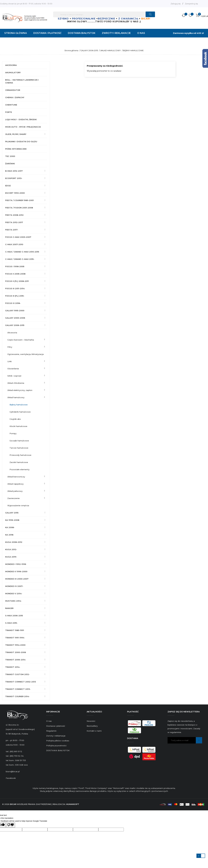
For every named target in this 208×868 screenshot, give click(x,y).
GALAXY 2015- (12, 513)
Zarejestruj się (191, 4)
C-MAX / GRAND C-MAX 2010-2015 (22, 252)
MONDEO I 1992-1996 (16, 564)
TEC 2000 (10, 156)
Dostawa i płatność (56, 726)
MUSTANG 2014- (13, 601)
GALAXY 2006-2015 (15, 325)
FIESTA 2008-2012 (14, 215)
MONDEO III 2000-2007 (17, 579)
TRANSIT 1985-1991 (15, 630)
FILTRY (10, 347)
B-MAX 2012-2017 (14, 171)
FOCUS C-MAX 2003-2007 (18, 237)
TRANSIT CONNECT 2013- (18, 689)
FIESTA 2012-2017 (14, 222)
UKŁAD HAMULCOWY (16, 397)
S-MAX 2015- (11, 623)
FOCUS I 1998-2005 (15, 266)
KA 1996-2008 (12, 520)
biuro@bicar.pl (13, 771)
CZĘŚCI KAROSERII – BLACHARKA (21, 340)
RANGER (9, 608)
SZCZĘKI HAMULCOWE (19, 441)
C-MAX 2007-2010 (14, 244)
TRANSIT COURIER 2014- (17, 696)
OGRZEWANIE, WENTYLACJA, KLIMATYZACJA (25, 354)
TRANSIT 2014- (13, 667)
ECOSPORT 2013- (14, 178)
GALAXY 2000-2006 (15, 318)
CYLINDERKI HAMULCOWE (20, 412)
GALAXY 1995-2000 (15, 311)
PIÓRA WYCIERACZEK (16, 149)
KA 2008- (10, 527)
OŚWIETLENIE (13, 369)
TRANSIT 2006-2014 (15, 660)
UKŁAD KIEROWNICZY (16, 477)
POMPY (13, 433)
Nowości (91, 721)
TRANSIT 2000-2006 (16, 652)
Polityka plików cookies (58, 741)
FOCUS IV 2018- (13, 303)
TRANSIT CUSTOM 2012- (17, 674)
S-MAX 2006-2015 (14, 616)
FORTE (9, 112)
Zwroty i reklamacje (56, 736)
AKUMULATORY (13, 72)
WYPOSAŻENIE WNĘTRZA (18, 505)
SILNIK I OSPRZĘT (14, 376)
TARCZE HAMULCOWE (19, 448)
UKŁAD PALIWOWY (15, 491)
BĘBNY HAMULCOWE (19, 405)
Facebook (11, 778)
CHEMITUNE (11, 105)
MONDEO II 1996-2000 (16, 571)
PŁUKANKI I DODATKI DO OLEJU (21, 141)
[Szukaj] (104, 14)
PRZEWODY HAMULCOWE (20, 455)
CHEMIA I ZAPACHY (15, 97)
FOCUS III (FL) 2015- (15, 296)
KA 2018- (10, 535)
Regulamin (51, 731)
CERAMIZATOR (13, 90)
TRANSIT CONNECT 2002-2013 (21, 682)
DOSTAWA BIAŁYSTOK (58, 750)
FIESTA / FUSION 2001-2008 (19, 208)
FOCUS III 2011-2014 (15, 288)
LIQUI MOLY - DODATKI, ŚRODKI (21, 119)
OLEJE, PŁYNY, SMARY (16, 134)
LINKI (10, 361)
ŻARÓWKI (10, 164)
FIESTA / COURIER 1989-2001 (19, 200)
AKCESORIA (11, 65)
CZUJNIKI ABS (15, 419)
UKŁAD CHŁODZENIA (16, 383)
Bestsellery (92, 726)
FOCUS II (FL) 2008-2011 (17, 281)
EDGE (8, 186)
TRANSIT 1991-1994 (15, 638)
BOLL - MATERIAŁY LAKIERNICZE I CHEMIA (22, 81)
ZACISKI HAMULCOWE (19, 462)
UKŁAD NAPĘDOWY (15, 484)
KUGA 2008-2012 (14, 542)
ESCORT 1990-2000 (15, 193)
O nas (49, 721)
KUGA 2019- (11, 557)
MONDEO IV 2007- (14, 586)
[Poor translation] (11, 825)
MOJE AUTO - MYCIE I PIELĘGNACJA (23, 127)
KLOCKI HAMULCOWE (18, 426)
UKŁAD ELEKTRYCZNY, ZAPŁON (20, 390)
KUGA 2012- (11, 549)
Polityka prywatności (56, 746)
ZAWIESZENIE (14, 498)
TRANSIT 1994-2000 (15, 645)
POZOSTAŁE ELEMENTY (19, 469)
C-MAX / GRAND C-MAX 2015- (20, 259)
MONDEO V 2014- (14, 594)
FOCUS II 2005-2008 (15, 274)
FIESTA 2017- (12, 230)
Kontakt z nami (94, 731)
